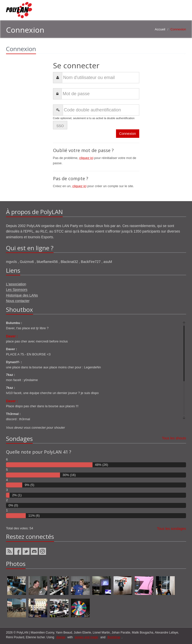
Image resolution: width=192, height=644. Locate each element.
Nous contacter (18, 301)
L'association (16, 284)
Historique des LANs (22, 295)
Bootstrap (114, 637)
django (61, 637)
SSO (60, 126)
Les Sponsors (17, 290)
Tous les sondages (171, 529)
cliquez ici (86, 158)
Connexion (128, 134)
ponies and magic (86, 637)
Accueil (160, 29)
